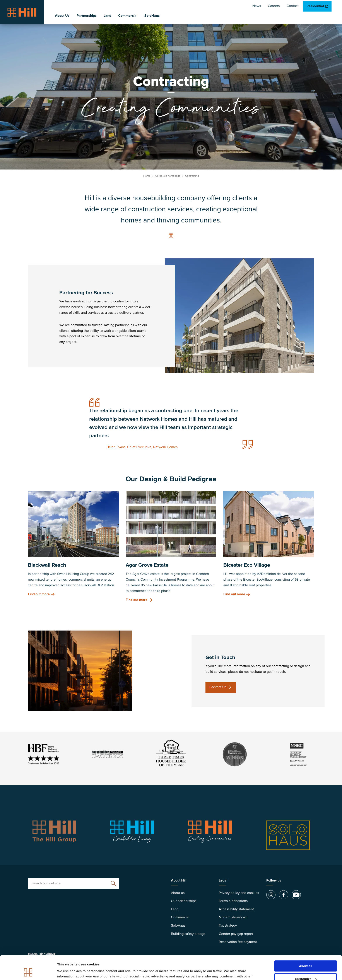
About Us (62, 16)
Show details (67, 971)
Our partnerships (184, 901)
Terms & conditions (233, 901)
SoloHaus (152, 16)
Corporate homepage (168, 176)
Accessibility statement (236, 909)
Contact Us (218, 687)
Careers (274, 6)
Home (147, 176)
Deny (306, 969)
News (257, 6)
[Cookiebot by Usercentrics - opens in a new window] (28, 972)
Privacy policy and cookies (239, 893)
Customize (306, 956)
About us (178, 893)
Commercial (128, 16)
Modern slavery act (233, 917)
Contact (293, 6)
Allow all (306, 944)
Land (107, 16)
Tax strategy (228, 926)
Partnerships (87, 16)
